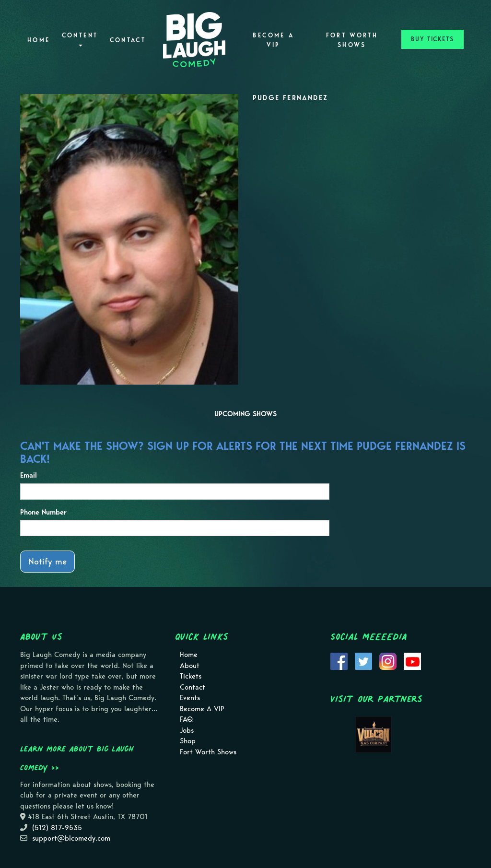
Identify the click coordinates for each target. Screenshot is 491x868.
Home (39, 40)
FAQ (186, 719)
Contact (128, 40)
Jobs (187, 730)
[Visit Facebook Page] (339, 661)
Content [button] (80, 39)
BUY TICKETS (433, 39)
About (190, 666)
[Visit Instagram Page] (388, 661)
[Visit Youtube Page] (412, 661)
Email (29, 475)
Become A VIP (273, 40)
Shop (188, 741)
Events (190, 698)
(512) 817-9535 (57, 828)
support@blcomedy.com (71, 838)
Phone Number (43, 512)
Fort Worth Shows (352, 40)
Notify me (47, 561)
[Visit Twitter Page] (363, 661)
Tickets (191, 676)
